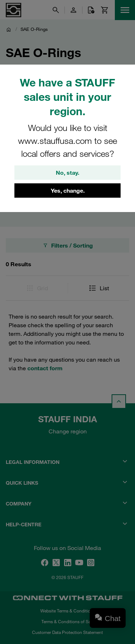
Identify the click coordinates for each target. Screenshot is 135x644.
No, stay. (67, 173)
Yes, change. (68, 191)
